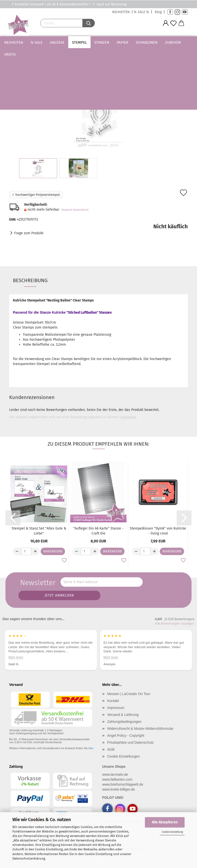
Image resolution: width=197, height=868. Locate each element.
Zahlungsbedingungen (124, 722)
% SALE (44, 42)
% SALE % (141, 12)
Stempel (87, 42)
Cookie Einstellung (172, 832)
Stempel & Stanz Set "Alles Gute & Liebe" (39, 531)
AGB (111, 749)
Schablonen (154, 42)
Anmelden (128, 417)
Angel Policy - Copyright (126, 735)
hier (91, 748)
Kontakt (113, 701)
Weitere (179, 42)
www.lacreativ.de (115, 774)
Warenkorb (53, 551)
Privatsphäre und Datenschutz (131, 742)
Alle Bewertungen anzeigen (174, 623)
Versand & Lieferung (123, 715)
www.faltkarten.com (117, 779)
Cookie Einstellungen (124, 756)
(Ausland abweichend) (75, 210)
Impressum (116, 708)
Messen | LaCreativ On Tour (129, 694)
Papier (130, 42)
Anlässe (64, 42)
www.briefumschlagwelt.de (123, 784)
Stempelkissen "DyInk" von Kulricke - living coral (158, 531)
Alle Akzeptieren (165, 822)
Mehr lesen (16, 657)
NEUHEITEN (121, 12)
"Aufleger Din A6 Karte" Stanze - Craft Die (98, 531)
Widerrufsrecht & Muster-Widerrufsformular (140, 729)
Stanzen (109, 42)
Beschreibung (30, 280)
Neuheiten (21, 42)
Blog (158, 12)
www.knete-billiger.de (119, 789)
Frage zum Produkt (29, 233)
